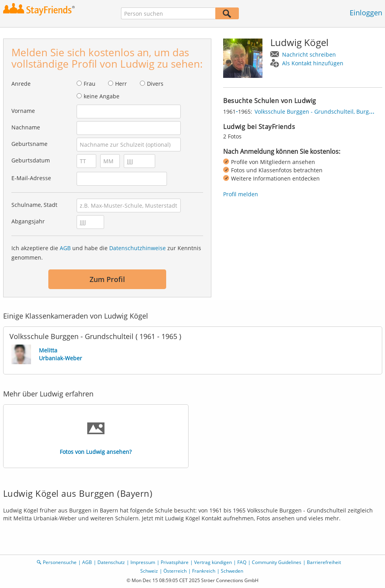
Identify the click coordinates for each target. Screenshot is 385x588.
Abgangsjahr (28, 221)
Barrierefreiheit (324, 562)
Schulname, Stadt (34, 205)
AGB (65, 248)
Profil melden (241, 194)
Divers (155, 84)
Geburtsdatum (31, 160)
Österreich (175, 571)
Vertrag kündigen (213, 562)
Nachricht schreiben (309, 54)
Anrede (21, 84)
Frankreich (204, 571)
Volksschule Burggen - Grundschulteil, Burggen (317, 112)
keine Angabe (102, 96)
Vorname (23, 111)
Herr (121, 84)
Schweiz (149, 571)
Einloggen (366, 13)
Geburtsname (29, 144)
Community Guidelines (277, 562)
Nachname (26, 127)
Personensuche (60, 562)
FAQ (242, 562)
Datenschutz (111, 562)
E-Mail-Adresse (31, 178)
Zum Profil (107, 279)
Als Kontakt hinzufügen (313, 63)
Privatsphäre (175, 562)
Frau (90, 84)
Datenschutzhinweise (137, 248)
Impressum (143, 562)
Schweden (232, 571)
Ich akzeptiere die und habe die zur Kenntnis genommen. (106, 253)
